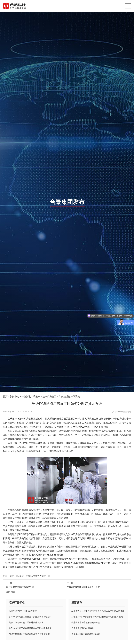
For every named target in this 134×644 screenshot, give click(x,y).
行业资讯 (26, 397)
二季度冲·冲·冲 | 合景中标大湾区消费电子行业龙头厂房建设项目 (98, 617)
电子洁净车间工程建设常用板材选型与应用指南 (30, 628)
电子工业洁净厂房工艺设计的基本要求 (26, 622)
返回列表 (10, 592)
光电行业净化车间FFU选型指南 (23, 611)
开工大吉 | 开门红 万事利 (83, 628)
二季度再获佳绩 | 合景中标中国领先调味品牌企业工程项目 (98, 611)
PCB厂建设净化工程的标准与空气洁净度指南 (29, 634)
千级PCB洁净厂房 (42, 576)
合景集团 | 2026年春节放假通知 (86, 634)
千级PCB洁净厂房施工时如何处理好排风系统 (56, 397)
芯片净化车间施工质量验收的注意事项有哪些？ (30, 617)
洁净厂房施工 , (26, 576)
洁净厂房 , (15, 576)
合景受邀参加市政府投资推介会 (86, 622)
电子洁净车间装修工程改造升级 (20, 587)
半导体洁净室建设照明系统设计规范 (83, 587)
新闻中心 (15, 397)
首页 (5, 397)
